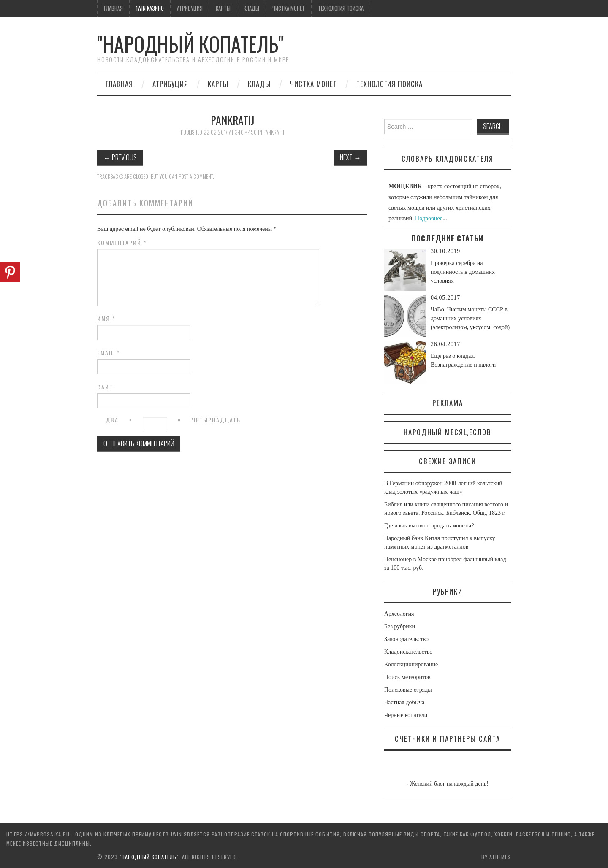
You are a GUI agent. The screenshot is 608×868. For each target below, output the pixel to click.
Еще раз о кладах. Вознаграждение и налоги (463, 360)
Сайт (105, 387)
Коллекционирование (411, 664)
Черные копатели (406, 715)
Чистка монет (289, 8)
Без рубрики (400, 626)
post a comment (196, 177)
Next (350, 157)
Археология (399, 614)
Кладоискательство (408, 652)
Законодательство (406, 639)
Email (109, 353)
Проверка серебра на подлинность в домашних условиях (463, 272)
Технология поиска (341, 8)
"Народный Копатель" (190, 44)
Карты (223, 8)
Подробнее (429, 218)
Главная (113, 8)
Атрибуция (190, 8)
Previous (120, 157)
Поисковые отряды (408, 690)
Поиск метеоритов (407, 677)
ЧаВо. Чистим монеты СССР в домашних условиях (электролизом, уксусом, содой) (470, 318)
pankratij (274, 132)
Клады (251, 8)
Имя (106, 319)
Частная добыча (404, 702)
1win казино (150, 8)
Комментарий (122, 243)
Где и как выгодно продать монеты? (429, 526)
